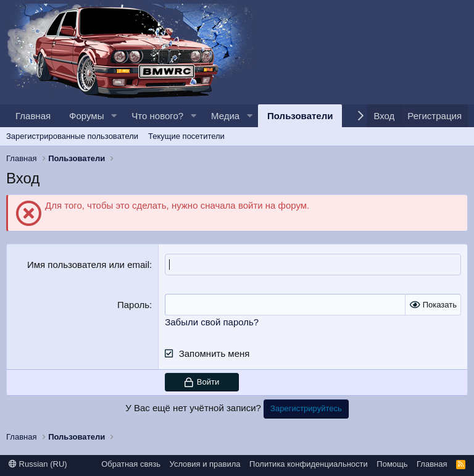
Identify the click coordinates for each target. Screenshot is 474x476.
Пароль (133, 305)
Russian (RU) (38, 464)
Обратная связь (131, 464)
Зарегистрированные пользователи (72, 136)
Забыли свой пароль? (212, 322)
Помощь (392, 464)
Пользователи (300, 116)
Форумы (86, 116)
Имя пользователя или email (88, 265)
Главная (33, 116)
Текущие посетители (186, 136)
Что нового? (157, 116)
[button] (114, 116)
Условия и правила (205, 464)
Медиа (225, 116)
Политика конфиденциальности (309, 464)
